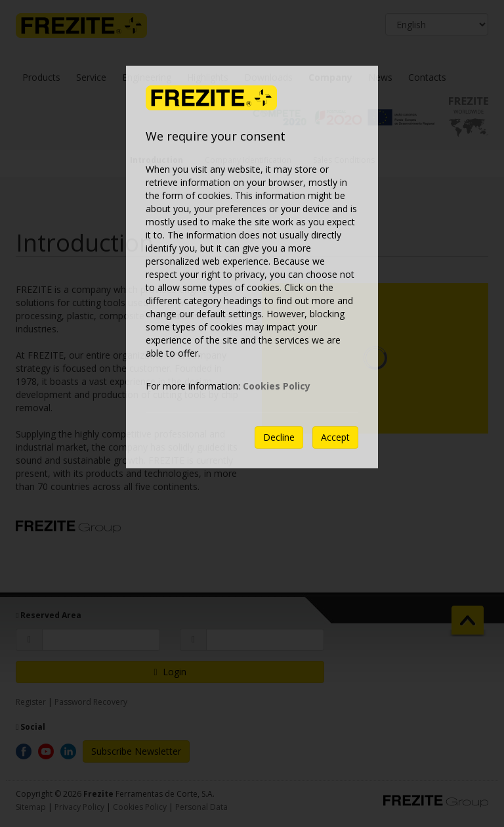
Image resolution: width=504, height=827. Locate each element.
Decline (279, 437)
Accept (335, 437)
